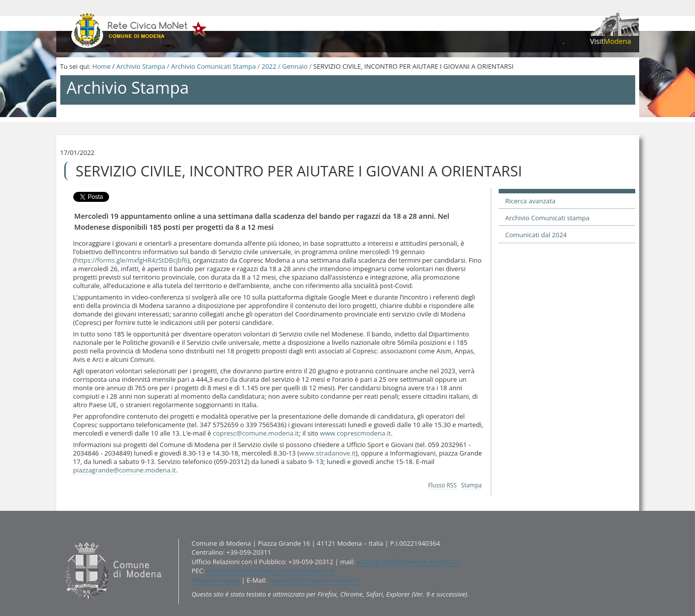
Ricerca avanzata (530, 201)
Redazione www (216, 580)
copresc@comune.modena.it (256, 433)
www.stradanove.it (328, 453)
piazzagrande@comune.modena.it (125, 470)
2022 (269, 66)
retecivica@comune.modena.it (314, 580)
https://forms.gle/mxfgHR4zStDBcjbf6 (131, 260)
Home (101, 66)
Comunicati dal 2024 (536, 235)
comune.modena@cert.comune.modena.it (271, 571)
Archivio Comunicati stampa (547, 218)
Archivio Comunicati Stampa (213, 66)
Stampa (472, 485)
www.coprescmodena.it (355, 433)
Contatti (62, 538)
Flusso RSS (442, 485)
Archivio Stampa (140, 66)
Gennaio (295, 66)
